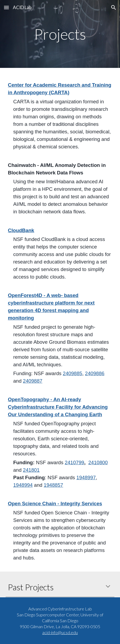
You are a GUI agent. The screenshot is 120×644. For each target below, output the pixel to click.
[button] (6, 7)
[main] (60, 34)
